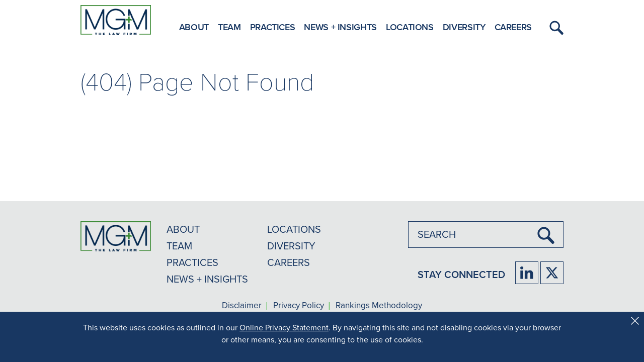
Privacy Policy (299, 306)
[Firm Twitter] (552, 273)
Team (229, 27)
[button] (555, 28)
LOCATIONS (294, 229)
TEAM (179, 246)
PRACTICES (192, 262)
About (194, 27)
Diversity (464, 27)
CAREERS (289, 262)
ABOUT (183, 229)
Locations (410, 27)
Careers (513, 27)
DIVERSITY (291, 246)
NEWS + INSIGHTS (207, 279)
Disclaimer (242, 306)
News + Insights (340, 27)
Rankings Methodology (379, 306)
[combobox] (486, 235)
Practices (273, 27)
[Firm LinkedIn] (527, 273)
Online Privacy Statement (284, 328)
